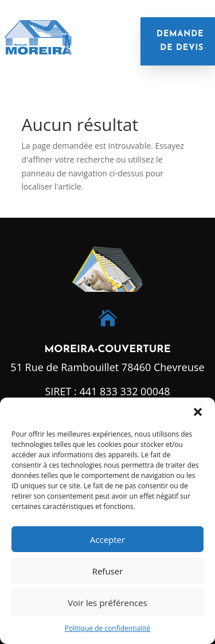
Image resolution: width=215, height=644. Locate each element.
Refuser (108, 571)
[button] (198, 412)
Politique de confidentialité (107, 628)
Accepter (107, 539)
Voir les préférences (107, 603)
